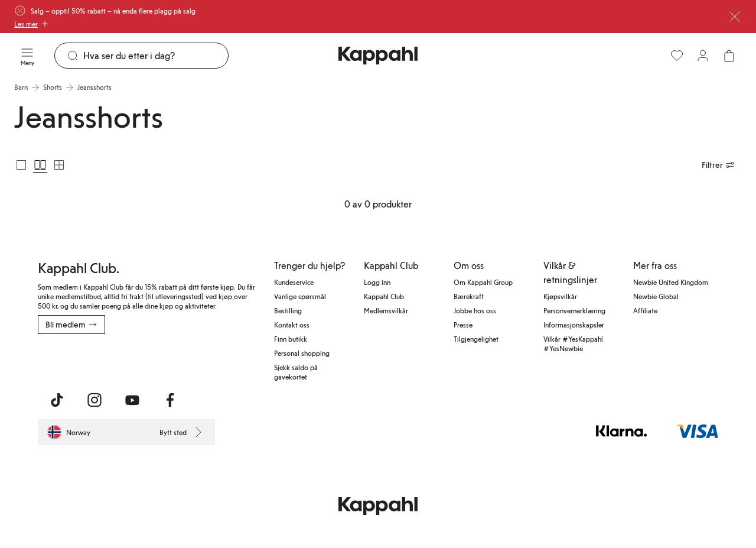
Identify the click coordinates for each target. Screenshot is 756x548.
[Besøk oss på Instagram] (94, 400)
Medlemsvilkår (386, 310)
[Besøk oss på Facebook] (170, 400)
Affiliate (645, 310)
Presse (463, 325)
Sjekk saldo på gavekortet (296, 372)
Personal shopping (302, 353)
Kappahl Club (384, 296)
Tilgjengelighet (476, 339)
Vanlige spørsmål (300, 296)
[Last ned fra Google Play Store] (151, 360)
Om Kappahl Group (483, 282)
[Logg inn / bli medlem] (703, 56)
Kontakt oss (292, 325)
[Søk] (156, 56)
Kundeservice (294, 282)
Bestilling (288, 310)
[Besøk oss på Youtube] (132, 400)
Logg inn (377, 282)
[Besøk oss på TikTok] (57, 400)
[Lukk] (735, 17)
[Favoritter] (677, 56)
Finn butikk (291, 339)
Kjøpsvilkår (560, 296)
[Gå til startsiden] (378, 56)
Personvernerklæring (574, 310)
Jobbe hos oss (475, 310)
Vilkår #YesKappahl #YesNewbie (573, 343)
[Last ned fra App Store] (73, 360)
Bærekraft (469, 296)
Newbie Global (656, 296)
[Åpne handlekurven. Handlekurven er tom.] (729, 56)
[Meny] (27, 56)
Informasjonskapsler (574, 325)
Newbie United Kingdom (671, 282)
